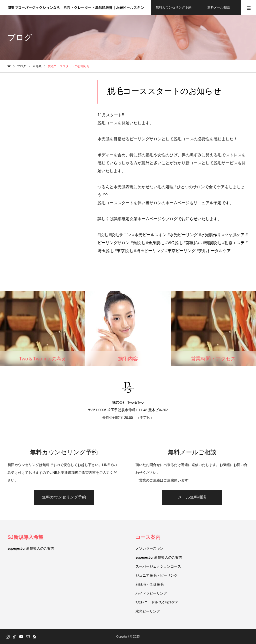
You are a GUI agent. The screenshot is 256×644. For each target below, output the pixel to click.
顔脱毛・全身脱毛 (149, 584)
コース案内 (148, 537)
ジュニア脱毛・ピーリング (156, 575)
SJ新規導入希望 (25, 537)
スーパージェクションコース (158, 566)
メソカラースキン (149, 548)
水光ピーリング (148, 611)
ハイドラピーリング (151, 593)
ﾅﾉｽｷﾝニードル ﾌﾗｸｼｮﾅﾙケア (157, 602)
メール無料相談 (192, 497)
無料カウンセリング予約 (64, 497)
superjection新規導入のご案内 (31, 548)
